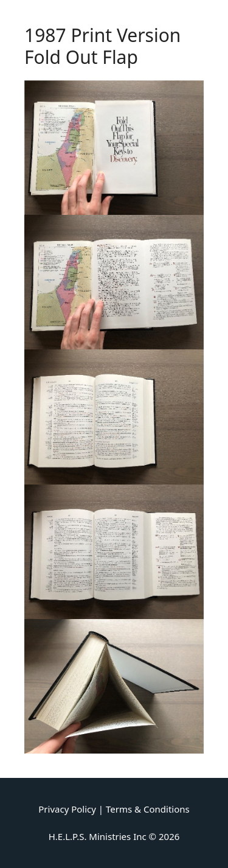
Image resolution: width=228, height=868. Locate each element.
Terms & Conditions (148, 809)
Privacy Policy (67, 809)
